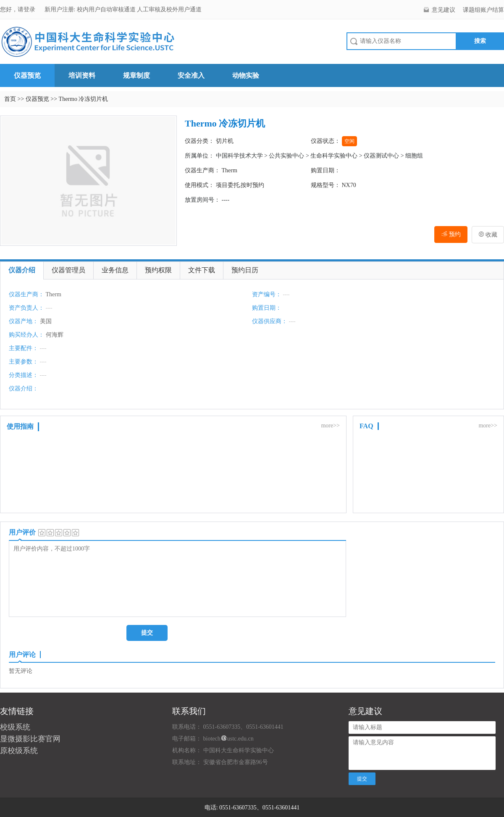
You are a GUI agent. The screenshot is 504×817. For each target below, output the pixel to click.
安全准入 (191, 75)
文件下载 (202, 270)
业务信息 (115, 270)
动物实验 (246, 75)
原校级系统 (19, 751)
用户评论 (22, 655)
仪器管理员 (68, 270)
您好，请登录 (18, 9)
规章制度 (136, 75)
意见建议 (444, 10)
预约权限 (158, 270)
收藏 (488, 235)
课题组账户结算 (483, 10)
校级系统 (15, 727)
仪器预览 (27, 75)
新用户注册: (60, 9)
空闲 (349, 141)
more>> (330, 426)
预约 (451, 234)
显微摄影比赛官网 (30, 739)
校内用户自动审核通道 (107, 9)
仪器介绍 (22, 270)
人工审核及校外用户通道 (169, 9)
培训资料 (82, 75)
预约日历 (245, 270)
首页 (10, 99)
